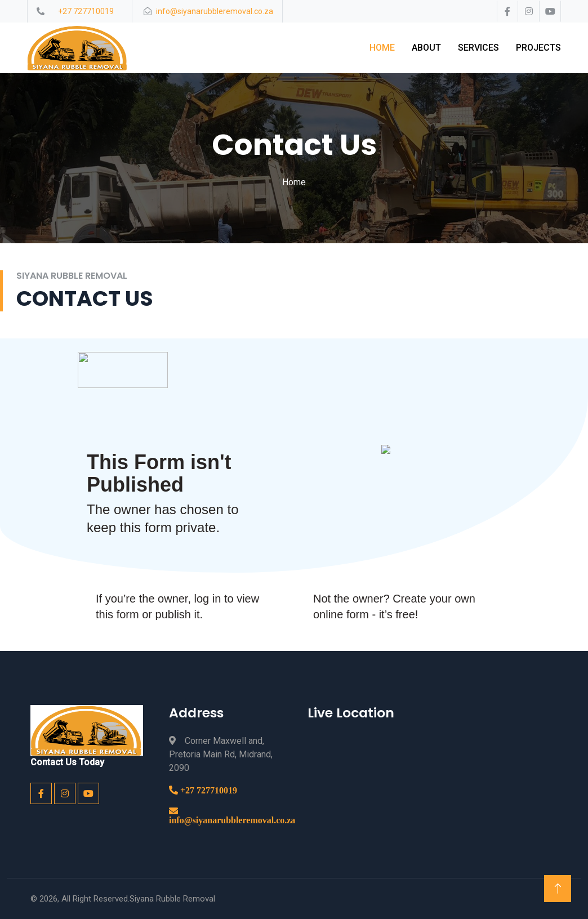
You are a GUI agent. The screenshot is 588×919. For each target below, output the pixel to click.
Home (382, 48)
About (426, 48)
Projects (538, 48)
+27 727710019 (208, 790)
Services (478, 48)
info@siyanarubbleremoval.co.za (232, 820)
